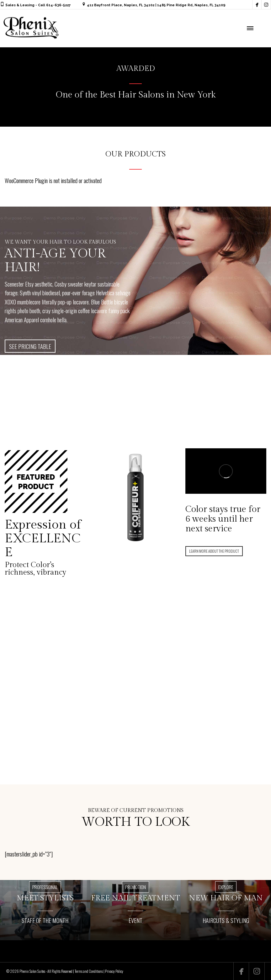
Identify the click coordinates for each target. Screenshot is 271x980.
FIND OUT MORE (134, 714)
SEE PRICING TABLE (30, 346)
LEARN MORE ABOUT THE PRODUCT (214, 551)
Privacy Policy (114, 971)
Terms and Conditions (89, 971)
